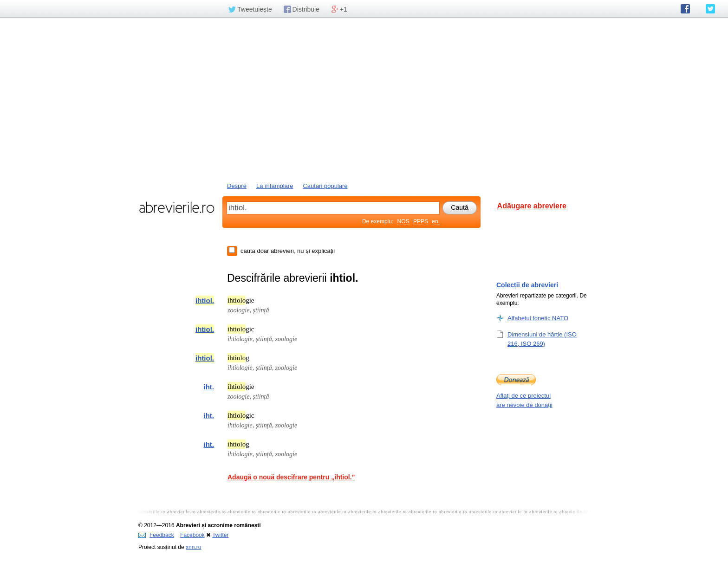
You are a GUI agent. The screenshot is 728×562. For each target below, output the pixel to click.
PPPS (421, 221)
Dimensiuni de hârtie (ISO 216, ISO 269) (542, 339)
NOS (403, 221)
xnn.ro (193, 547)
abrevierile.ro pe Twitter (710, 9)
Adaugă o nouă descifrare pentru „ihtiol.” (291, 477)
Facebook (192, 535)
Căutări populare (325, 186)
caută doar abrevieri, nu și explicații (288, 251)
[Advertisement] (364, 99)
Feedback (156, 535)
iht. (209, 387)
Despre (237, 186)
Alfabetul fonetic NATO (538, 318)
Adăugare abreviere (532, 206)
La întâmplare (275, 186)
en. (436, 221)
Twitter (220, 535)
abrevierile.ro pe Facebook (685, 9)
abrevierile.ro (177, 207)
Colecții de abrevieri (527, 285)
